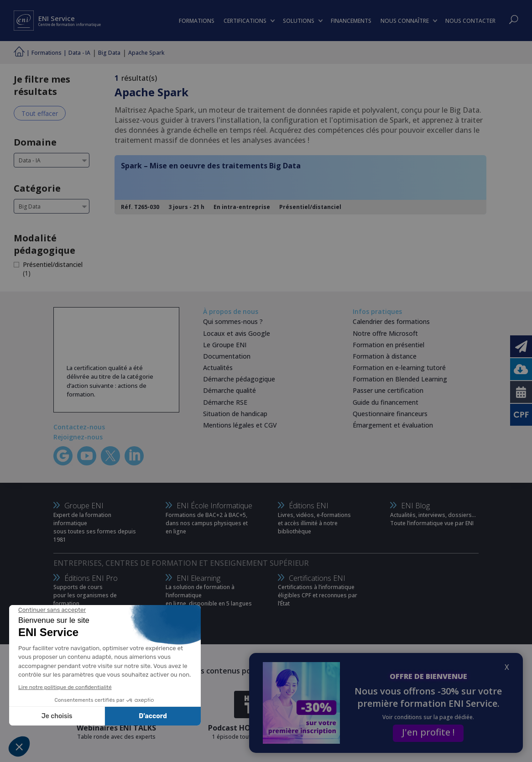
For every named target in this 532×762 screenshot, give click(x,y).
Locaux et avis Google (237, 333)
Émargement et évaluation (393, 425)
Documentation (227, 356)
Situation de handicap (235, 414)
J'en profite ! (428, 732)
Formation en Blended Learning (400, 379)
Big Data (109, 53)
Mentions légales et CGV (240, 425)
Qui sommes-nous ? (233, 321)
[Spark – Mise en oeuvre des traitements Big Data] (300, 185)
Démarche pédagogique (239, 379)
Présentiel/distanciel (53, 264)
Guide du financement (386, 402)
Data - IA (79, 53)
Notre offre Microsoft (385, 333)
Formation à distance (385, 356)
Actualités (218, 368)
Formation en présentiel (389, 345)
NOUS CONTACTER (470, 21)
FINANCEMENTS (351, 21)
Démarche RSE (225, 402)
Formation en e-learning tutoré (399, 368)
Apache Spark (146, 53)
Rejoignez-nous (78, 437)
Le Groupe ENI (225, 345)
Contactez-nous (79, 427)
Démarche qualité (229, 390)
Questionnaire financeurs (390, 414)
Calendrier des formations (391, 321)
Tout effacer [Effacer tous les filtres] (40, 113)
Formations (47, 53)
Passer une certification (388, 390)
